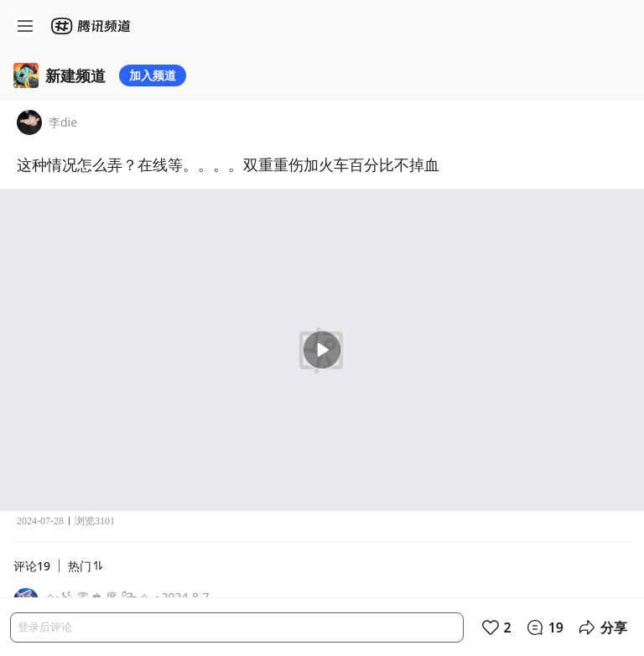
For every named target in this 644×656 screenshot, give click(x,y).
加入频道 (153, 75)
